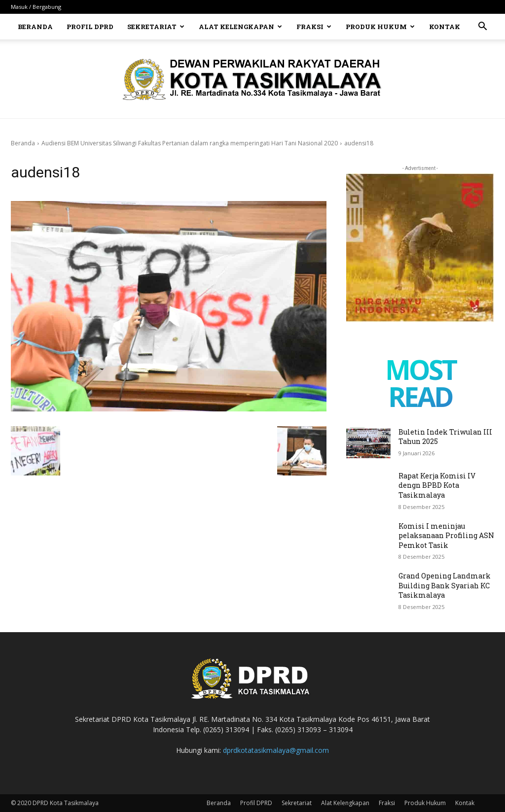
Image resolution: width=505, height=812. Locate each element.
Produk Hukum (380, 27)
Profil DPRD (90, 27)
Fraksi (314, 27)
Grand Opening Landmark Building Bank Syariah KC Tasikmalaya (445, 585)
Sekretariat (156, 27)
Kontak (445, 27)
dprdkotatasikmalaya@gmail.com (276, 750)
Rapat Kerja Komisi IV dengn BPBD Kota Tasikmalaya (437, 485)
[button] (482, 27)
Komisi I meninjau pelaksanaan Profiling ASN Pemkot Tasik (446, 536)
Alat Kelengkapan (240, 27)
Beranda (35, 27)
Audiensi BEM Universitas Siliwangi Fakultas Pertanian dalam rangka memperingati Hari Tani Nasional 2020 (190, 143)
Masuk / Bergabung (36, 7)
